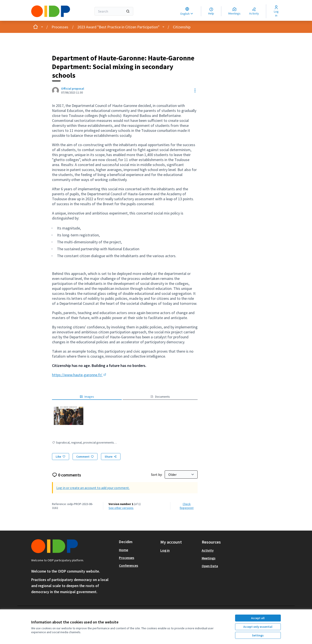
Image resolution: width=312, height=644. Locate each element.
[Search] (114, 11)
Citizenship (182, 27)
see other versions (121, 508)
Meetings (209, 558)
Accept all (258, 618)
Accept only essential (258, 627)
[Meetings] (234, 11)
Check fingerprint (187, 506)
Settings (258, 635)
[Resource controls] (195, 90)
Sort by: (157, 475)
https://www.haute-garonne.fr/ (79, 375)
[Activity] (254, 11)
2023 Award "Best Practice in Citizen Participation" (118, 27)
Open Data (210, 566)
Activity (208, 550)
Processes (60, 27)
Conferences (128, 565)
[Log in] (276, 11)
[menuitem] (138, 550)
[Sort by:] (181, 475)
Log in (165, 550)
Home (123, 550)
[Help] (211, 11)
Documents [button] (160, 397)
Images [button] (87, 397)
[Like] (61, 457)
